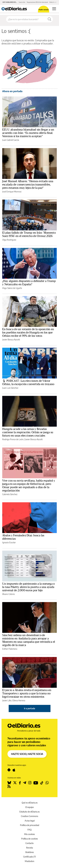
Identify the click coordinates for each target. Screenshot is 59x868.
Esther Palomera (10, 649)
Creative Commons (29, 816)
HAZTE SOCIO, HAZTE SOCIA (27, 754)
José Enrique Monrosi (12, 192)
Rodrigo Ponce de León (13, 439)
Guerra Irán (22, 2)
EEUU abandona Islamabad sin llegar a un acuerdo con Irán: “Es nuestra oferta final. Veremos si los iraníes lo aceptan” (28, 133)
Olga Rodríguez (9, 240)
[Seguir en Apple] (14, 770)
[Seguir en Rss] (9, 786)
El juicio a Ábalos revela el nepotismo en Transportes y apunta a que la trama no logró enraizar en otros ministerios (27, 693)
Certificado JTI (29, 857)
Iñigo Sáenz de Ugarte (12, 288)
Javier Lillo (7, 700)
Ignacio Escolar (9, 542)
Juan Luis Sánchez (10, 388)
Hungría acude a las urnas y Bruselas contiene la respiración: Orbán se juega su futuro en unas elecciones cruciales (28, 432)
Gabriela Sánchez (10, 494)
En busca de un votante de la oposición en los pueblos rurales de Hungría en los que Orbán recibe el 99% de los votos (28, 333)
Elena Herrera (19, 700)
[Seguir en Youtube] (36, 783)
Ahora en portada (12, 91)
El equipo (30, 807)
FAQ (29, 830)
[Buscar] (49, 19)
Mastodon (29, 861)
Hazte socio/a (44, 10)
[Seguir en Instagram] (30, 783)
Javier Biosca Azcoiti (11, 340)
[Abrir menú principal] (54, 9)
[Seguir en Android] (9, 770)
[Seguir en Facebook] (20, 783)
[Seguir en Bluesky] (9, 783)
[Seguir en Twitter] (15, 783)
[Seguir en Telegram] (25, 783)
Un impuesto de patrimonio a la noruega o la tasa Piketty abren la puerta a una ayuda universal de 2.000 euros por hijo (29, 587)
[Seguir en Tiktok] (42, 783)
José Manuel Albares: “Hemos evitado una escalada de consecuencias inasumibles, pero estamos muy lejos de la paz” (28, 185)
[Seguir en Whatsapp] (47, 783)
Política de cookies (29, 839)
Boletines (30, 852)
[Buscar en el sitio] (26, 19)
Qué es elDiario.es (30, 803)
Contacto (29, 843)
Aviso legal (30, 821)
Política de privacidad (30, 825)
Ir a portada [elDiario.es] (30, 708)
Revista (29, 848)
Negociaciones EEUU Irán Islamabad (37, 2)
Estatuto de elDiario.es (29, 812)
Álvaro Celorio (9, 594)
